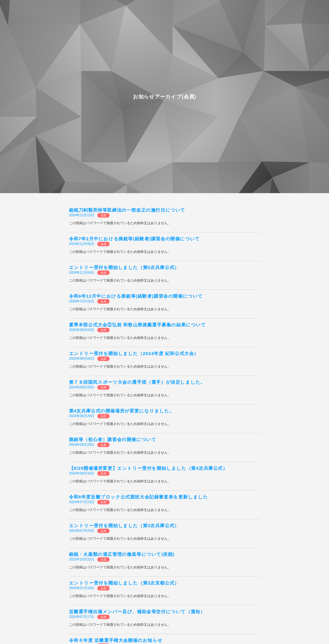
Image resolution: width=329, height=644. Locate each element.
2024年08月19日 (82, 473)
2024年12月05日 (82, 244)
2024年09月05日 (82, 359)
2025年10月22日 (82, 559)
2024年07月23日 (82, 502)
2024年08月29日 (82, 387)
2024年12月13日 (82, 215)
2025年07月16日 (82, 588)
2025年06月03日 (82, 330)
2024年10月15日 (82, 301)
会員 (103, 215)
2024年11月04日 (82, 272)
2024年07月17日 (82, 617)
